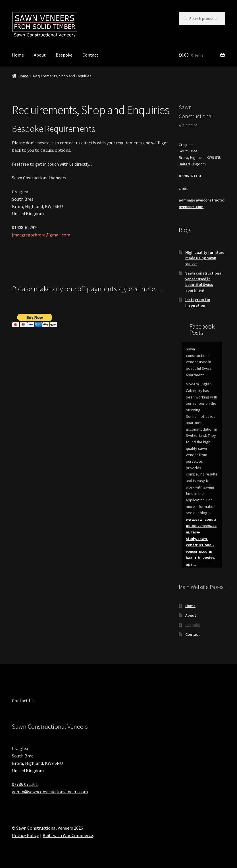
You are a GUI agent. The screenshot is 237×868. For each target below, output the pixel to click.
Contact (90, 55)
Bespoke (64, 55)
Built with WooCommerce (68, 835)
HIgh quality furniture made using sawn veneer (205, 258)
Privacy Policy (25, 835)
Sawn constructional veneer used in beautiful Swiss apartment (204, 282)
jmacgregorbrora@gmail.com (41, 235)
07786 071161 (190, 176)
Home (18, 55)
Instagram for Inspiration (198, 302)
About (40, 55)
